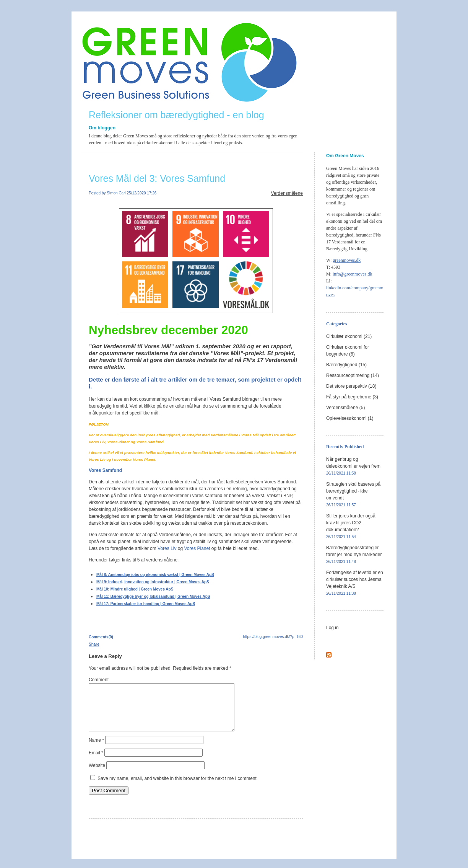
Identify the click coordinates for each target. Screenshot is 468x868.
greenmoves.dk (347, 260)
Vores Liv (167, 548)
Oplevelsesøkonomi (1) (350, 418)
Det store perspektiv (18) (351, 386)
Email (96, 762)
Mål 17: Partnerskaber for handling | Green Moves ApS (146, 604)
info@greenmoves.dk (352, 274)
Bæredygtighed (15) (346, 365)
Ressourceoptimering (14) (353, 375)
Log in (332, 628)
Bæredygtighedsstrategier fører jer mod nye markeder (354, 554)
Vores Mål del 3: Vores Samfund (157, 178)
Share (94, 644)
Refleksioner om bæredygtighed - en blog (176, 115)
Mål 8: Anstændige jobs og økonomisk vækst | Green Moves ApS (155, 575)
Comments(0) (101, 637)
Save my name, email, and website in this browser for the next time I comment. (178, 788)
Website (97, 775)
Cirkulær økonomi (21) (349, 336)
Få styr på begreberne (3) (352, 397)
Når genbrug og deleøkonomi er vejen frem (353, 466)
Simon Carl (116, 193)
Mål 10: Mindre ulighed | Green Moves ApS (135, 589)
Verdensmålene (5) (345, 408)
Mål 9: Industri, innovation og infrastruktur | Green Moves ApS (153, 582)
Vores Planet (197, 548)
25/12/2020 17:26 (142, 193)
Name (96, 749)
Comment (99, 680)
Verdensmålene (287, 193)
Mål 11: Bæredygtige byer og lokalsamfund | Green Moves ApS (153, 596)
